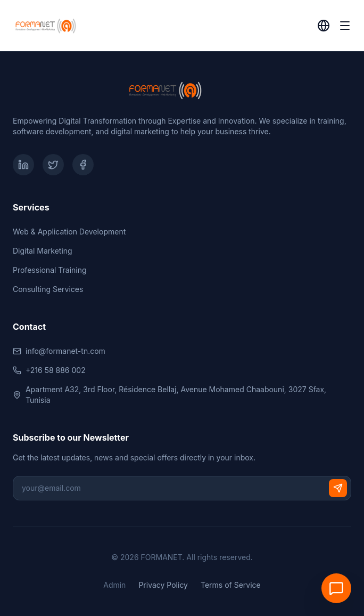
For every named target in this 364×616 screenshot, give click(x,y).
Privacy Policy (163, 585)
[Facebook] (83, 165)
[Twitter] (53, 165)
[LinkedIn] (23, 165)
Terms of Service (231, 585)
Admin (114, 585)
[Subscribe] (338, 488)
